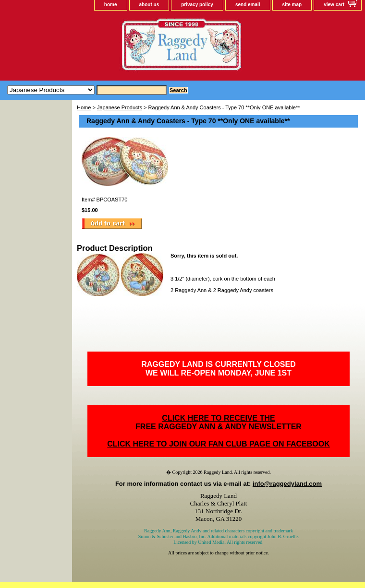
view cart (334, 5)
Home (84, 107)
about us (149, 5)
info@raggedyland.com (287, 484)
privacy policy (197, 5)
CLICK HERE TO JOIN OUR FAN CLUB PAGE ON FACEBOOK (218, 444)
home (111, 5)
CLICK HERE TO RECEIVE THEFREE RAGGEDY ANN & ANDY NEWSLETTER (219, 422)
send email (248, 5)
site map (292, 5)
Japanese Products (120, 107)
